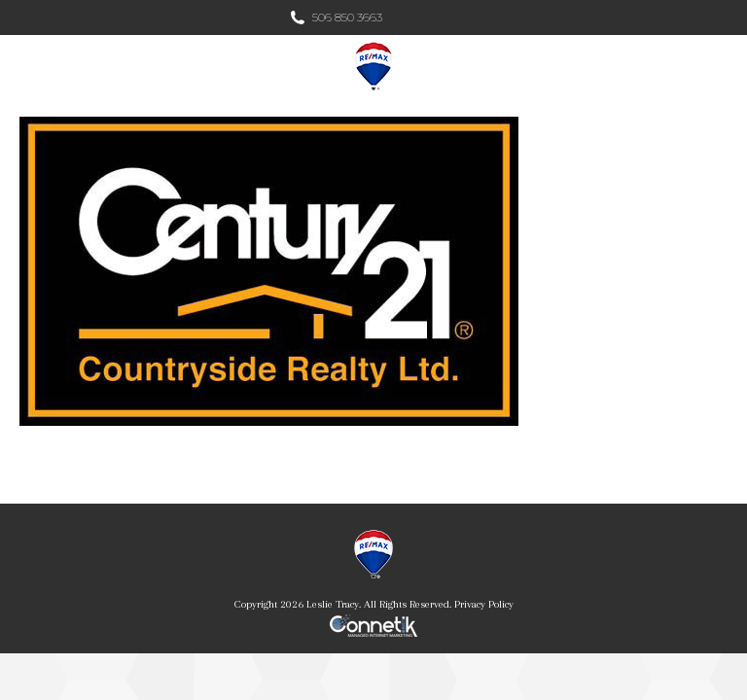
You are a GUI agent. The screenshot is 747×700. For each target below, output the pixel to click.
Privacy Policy (484, 604)
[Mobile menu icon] (716, 66)
